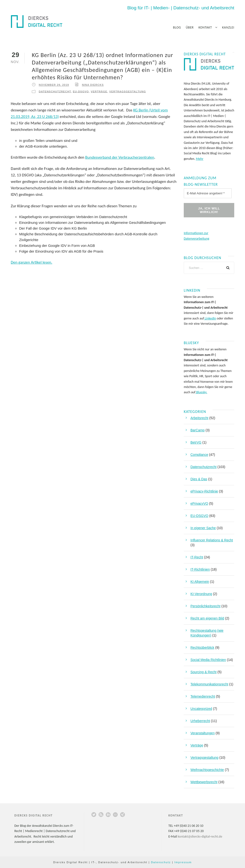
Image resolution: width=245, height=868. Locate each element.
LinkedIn (210, 318)
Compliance (199, 455)
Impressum (183, 862)
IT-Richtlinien (200, 569)
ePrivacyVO (199, 503)
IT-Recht (197, 557)
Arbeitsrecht (199, 418)
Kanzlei (228, 27)
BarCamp (198, 430)
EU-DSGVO (81, 91)
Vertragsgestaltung (128, 91)
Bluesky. (201, 392)
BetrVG (196, 442)
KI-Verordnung (201, 594)
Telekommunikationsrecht (209, 684)
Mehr (200, 159)
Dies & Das (199, 479)
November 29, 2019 (54, 85)
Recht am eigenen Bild (207, 618)
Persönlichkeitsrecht (205, 606)
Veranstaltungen (203, 733)
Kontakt (205, 27)
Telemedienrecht (203, 696)
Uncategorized (201, 709)
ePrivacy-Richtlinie (204, 491)
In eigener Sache (203, 528)
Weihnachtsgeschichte (207, 770)
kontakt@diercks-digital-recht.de (200, 836)
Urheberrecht (200, 721)
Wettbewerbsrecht (204, 782)
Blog (177, 27)
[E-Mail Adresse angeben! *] (208, 193)
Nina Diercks (93, 85)
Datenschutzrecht (55, 91)
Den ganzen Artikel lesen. (31, 262)
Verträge (99, 91)
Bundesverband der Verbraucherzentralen (120, 157)
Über (190, 27)
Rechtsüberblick (202, 648)
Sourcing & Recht (203, 672)
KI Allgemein (200, 582)
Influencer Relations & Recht (212, 540)
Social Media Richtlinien (208, 660)
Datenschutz (161, 862)
